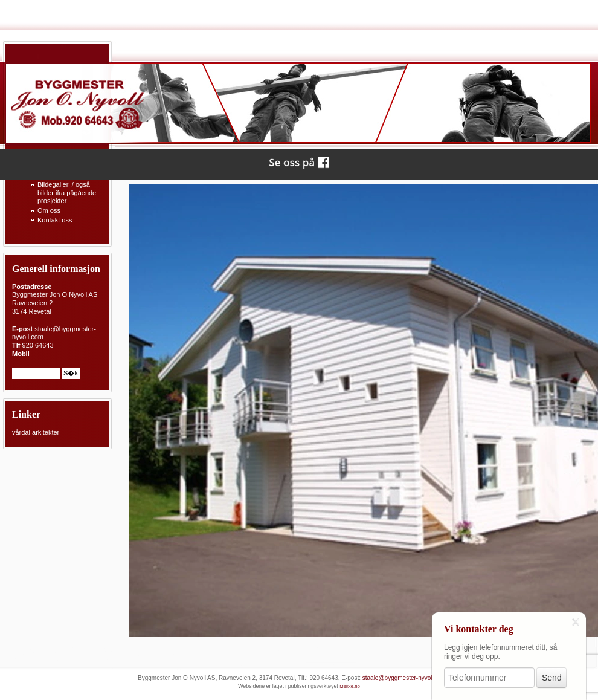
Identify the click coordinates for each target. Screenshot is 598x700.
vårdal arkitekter (36, 432)
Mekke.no (350, 686)
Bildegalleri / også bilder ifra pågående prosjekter (67, 193)
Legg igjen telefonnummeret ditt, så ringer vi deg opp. (500, 652)
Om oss (49, 210)
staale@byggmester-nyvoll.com (405, 678)
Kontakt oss (55, 220)
